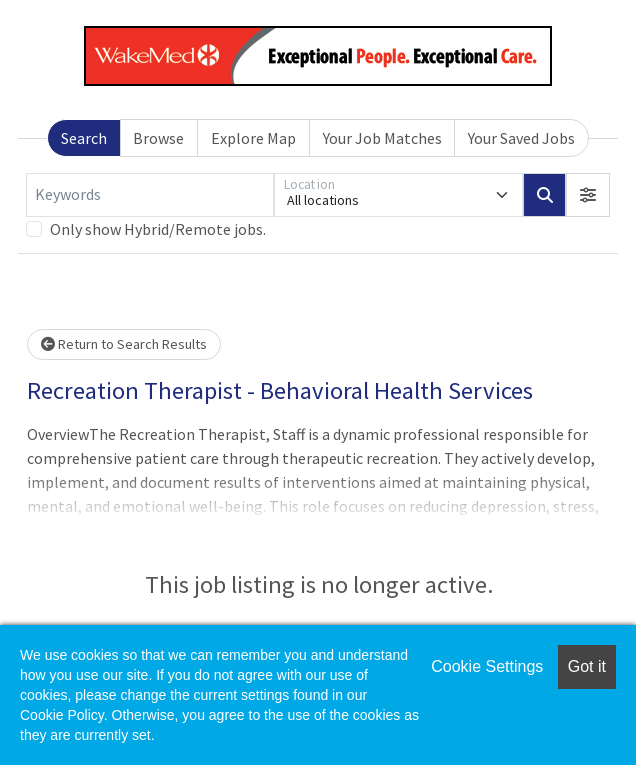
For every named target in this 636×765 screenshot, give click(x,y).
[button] (588, 195)
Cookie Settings (487, 666)
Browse (158, 138)
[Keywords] (150, 195)
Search (84, 138)
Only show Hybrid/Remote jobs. (158, 229)
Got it (587, 666)
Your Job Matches (382, 138)
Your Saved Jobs (521, 138)
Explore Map (253, 138)
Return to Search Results (124, 344)
